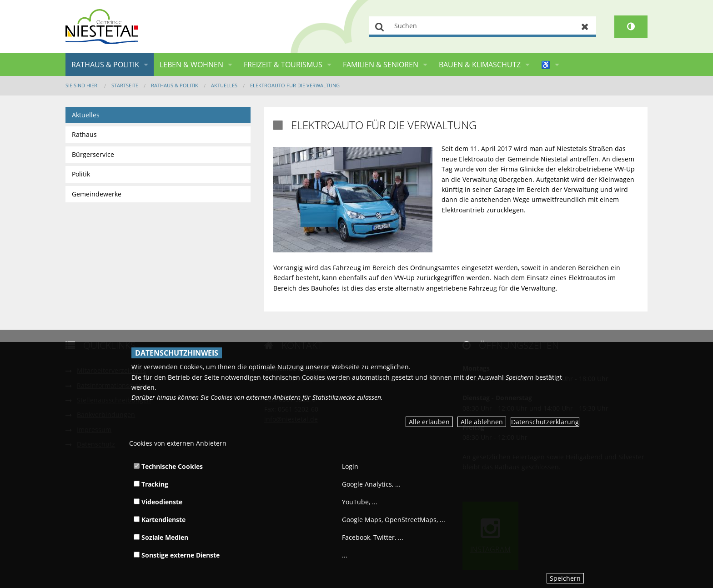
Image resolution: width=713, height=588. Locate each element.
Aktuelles (224, 85)
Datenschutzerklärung (545, 422)
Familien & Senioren (381, 65)
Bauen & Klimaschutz (480, 65)
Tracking (151, 484)
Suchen (380, 27)
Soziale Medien (161, 537)
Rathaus (84, 134)
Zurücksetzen (585, 27)
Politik (81, 174)
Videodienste (158, 502)
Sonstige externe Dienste (177, 555)
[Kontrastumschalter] (631, 27)
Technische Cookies (168, 466)
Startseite (125, 85)
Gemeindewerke (97, 194)
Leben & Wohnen (191, 65)
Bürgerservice (93, 154)
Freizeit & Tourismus (283, 65)
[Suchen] (482, 27)
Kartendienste (160, 520)
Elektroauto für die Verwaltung (295, 85)
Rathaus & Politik (105, 65)
